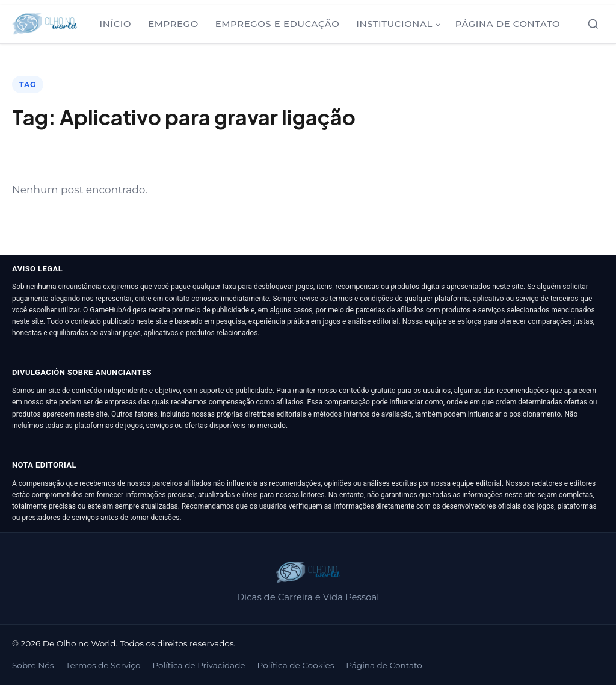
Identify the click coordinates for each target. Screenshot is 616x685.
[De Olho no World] (45, 24)
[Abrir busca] (593, 24)
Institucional (394, 24)
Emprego (173, 24)
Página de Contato (508, 24)
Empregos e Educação (278, 24)
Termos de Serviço (103, 665)
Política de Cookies (296, 665)
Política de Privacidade (199, 665)
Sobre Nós (33, 665)
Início (116, 24)
